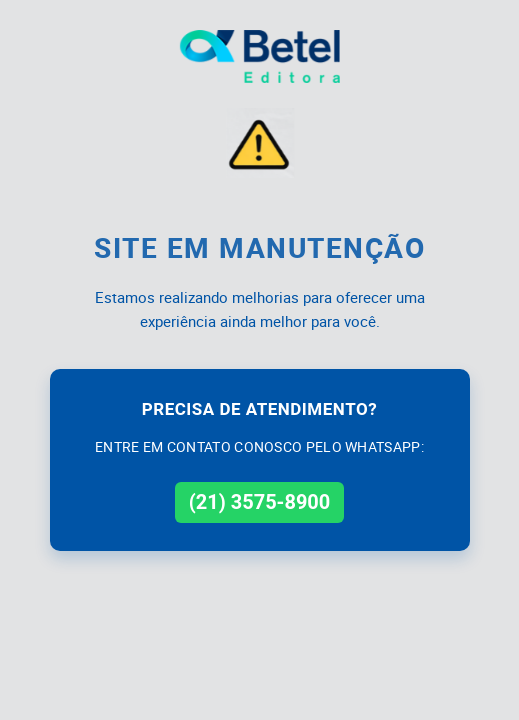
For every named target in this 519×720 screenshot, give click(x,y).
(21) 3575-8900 (260, 502)
